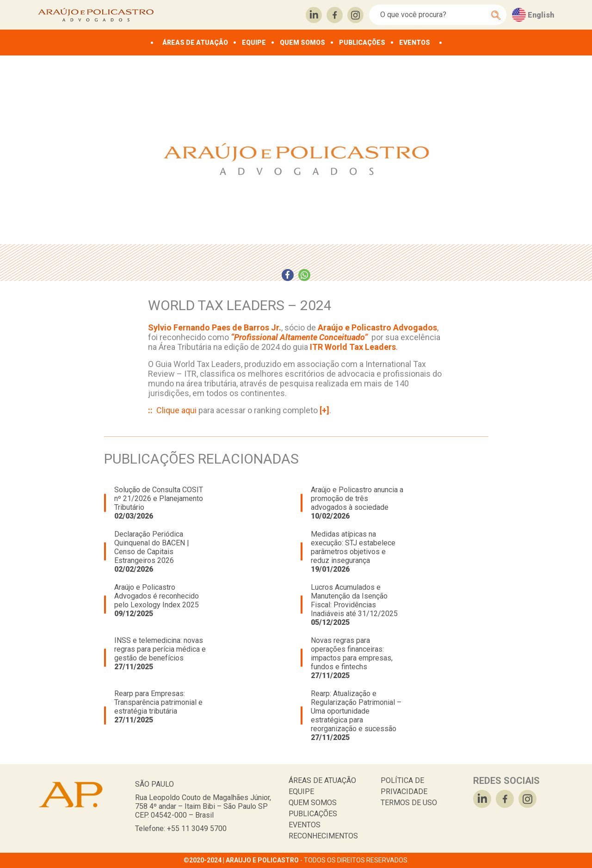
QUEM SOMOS (302, 43)
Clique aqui (176, 410)
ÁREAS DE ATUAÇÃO (195, 43)
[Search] (433, 15)
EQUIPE (254, 43)
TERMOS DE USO (409, 803)
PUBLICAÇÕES (362, 43)
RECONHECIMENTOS (323, 836)
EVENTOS (415, 43)
